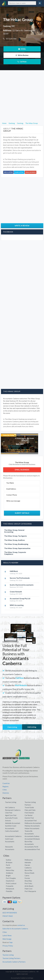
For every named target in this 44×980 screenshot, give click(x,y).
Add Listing (32, 727)
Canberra (28, 868)
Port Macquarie (30, 891)
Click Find (9, 813)
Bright (8, 876)
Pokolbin (9, 891)
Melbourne (29, 860)
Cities (5, 790)
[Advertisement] (22, 100)
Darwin (27, 865)
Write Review (22, 55)
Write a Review (22, 226)
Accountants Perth (31, 847)
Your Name (10, 483)
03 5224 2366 (11, 39)
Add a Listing (8, 172)
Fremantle (10, 886)
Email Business (31, 172)
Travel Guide (29, 807)
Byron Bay (28, 870)
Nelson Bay (10, 870)
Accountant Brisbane (32, 839)
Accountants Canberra (13, 836)
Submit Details (22, 513)
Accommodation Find (32, 849)
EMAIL (22, 49)
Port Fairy (28, 883)
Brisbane (9, 862)
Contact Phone (12, 495)
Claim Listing (19, 172)
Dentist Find (29, 818)
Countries (6, 783)
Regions (5, 786)
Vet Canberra (10, 807)
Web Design (7, 939)
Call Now (22, 62)
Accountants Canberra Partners (14, 962)
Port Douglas (11, 878)
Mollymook (10, 889)
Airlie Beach (29, 886)
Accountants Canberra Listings (22, 978)
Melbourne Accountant (33, 823)
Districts (6, 793)
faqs (11, 942)
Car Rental (28, 815)
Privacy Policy (8, 946)
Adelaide (28, 862)
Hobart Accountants (32, 828)
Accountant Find (31, 821)
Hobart (8, 868)
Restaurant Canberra (13, 810)
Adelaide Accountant (13, 823)
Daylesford (10, 881)
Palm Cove (28, 889)
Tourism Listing (11, 802)
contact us (21, 925)
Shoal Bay (28, 881)
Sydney (8, 860)
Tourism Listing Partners (11, 958)
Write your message (13, 501)
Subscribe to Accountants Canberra (15, 929)
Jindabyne (9, 873)
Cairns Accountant (12, 831)
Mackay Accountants (32, 826)
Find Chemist (29, 813)
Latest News (7, 935)
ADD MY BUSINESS (10, 913)
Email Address (11, 489)
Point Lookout (11, 883)
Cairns (27, 876)
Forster (27, 878)
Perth (8, 865)
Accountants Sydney (32, 836)
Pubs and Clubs (30, 810)
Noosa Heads (29, 873)
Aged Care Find (11, 815)
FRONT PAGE (8, 916)
